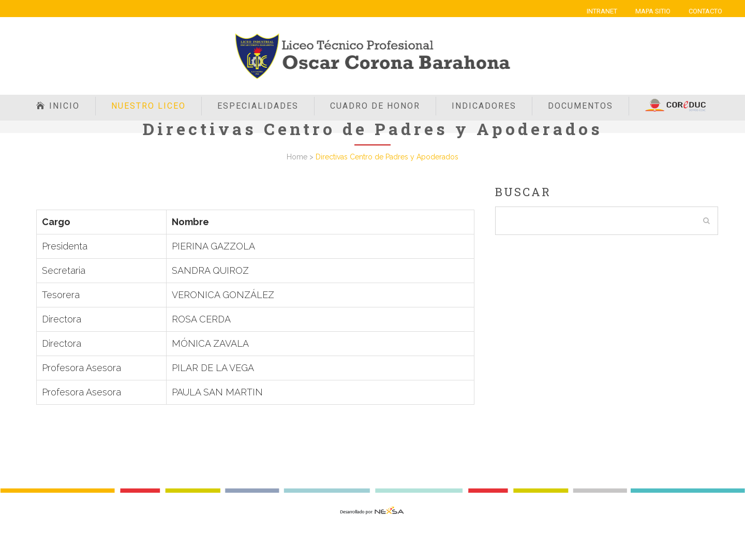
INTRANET (602, 11)
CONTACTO (705, 11)
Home (297, 157)
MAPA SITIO (653, 11)
